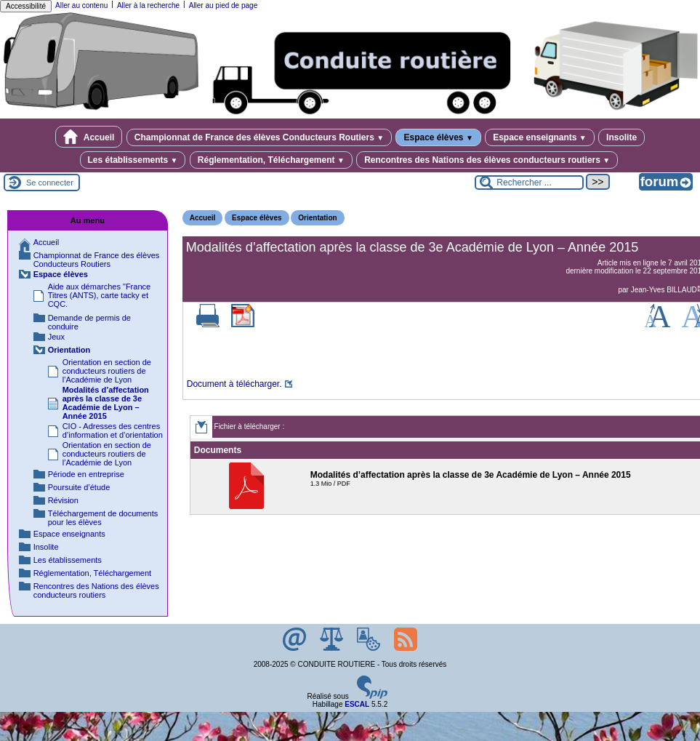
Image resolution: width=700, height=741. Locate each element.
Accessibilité (26, 6)
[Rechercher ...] (529, 183)
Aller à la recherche (148, 5)
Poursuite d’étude (79, 487)
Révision (63, 500)
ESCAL (357, 704)
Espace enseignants (540, 137)
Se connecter (50, 183)
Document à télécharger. (234, 384)
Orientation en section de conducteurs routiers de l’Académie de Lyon (107, 371)
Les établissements (133, 160)
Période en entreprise (86, 474)
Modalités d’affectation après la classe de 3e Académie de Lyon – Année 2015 (106, 403)
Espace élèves (438, 137)
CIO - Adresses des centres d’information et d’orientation (113, 430)
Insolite (621, 137)
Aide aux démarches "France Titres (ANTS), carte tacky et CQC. (99, 295)
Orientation (317, 218)
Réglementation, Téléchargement (271, 160)
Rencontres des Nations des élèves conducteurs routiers (487, 160)
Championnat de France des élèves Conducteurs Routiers (259, 137)
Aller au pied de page (224, 5)
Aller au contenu (81, 5)
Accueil (89, 137)
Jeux (56, 337)
